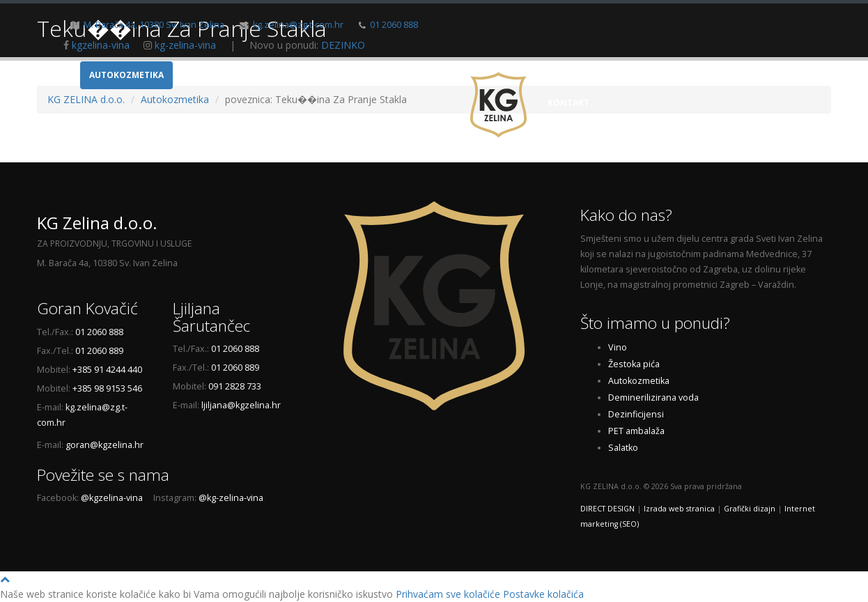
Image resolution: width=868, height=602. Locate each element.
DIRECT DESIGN (607, 509)
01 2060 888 (394, 25)
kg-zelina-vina (185, 45)
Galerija (696, 75)
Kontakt (568, 103)
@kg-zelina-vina (231, 498)
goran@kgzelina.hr (104, 445)
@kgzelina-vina (112, 498)
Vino (59, 75)
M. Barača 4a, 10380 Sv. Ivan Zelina (154, 25)
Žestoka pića (278, 75)
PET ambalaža (636, 431)
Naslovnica (575, 75)
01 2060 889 (99, 351)
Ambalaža (206, 75)
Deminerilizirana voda (653, 398)
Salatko (623, 448)
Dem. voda (351, 75)
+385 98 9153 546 (107, 388)
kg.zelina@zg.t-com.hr (298, 25)
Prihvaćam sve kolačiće (448, 594)
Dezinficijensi (427, 75)
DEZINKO (343, 45)
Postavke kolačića (543, 594)
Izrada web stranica (679, 509)
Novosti (755, 75)
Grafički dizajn (750, 509)
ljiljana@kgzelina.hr (241, 405)
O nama (640, 75)
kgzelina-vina (101, 45)
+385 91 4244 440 (107, 370)
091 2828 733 (235, 386)
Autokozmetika (126, 75)
